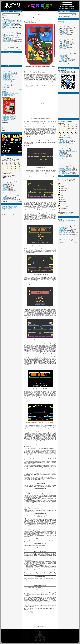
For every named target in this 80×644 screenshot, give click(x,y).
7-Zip (12, 178)
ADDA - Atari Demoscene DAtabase (65, 121)
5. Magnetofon (62, 190)
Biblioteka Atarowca (6, 97)
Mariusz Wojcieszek (63, 148)
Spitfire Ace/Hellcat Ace (7, 191)
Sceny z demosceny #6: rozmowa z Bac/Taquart (12, 22)
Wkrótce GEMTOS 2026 (7, 21)
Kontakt (3, 131)
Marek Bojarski (62, 158)
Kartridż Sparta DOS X (7, 72)
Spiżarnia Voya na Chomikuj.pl (8, 119)
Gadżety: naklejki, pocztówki (64, 169)
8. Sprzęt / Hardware (63, 58)
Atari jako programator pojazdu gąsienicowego (11, 37)
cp (76, 125)
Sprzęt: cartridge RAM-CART (64, 170)
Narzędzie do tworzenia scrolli (8, 71)
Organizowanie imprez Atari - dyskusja (9, 206)
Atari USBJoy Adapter (63, 166)
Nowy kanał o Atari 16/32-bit (8, 29)
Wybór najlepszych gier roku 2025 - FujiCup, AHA (12, 31)
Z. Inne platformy (63, 209)
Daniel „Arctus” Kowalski (63, 146)
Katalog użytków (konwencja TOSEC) (66, 212)
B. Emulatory (62, 200)
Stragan (60, 163)
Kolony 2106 (5, 189)
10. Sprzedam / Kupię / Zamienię (65, 60)
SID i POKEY (61, 48)
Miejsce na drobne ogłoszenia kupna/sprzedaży (68, 170)
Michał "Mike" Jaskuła (63, 144)
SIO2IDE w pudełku (62, 240)
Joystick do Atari (62, 228)
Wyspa (4, 192)
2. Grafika (61, 185)
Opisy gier (4, 180)
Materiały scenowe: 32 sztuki (8, 116)
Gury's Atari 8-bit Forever (7, 125)
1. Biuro (61, 183)
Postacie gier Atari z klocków (8, 46)
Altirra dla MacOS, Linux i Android (65, 35)
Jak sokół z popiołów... (7, 45)
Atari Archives (5, 127)
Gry (61, 17)
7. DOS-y (61, 194)
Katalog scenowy (61, 123)
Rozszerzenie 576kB (63, 236)
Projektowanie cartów (63, 227)
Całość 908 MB (62, 210)
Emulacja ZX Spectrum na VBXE (9, 79)
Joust (4, 185)
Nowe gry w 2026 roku (7, 69)
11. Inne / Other (62, 61)
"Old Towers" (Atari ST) (7, 181)
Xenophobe (5, 187)
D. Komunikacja (62, 203)
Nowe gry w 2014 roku (7, 86)
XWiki (4, 124)
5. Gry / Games (62, 56)
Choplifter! (4, 184)
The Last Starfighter (6, 194)
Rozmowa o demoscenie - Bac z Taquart (10, 19)
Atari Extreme (5, 43)
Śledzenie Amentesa (63, 150)
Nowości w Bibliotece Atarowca (8, 36)
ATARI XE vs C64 (62, 30)
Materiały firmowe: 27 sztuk (8, 118)
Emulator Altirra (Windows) (7, 95)
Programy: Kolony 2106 (63, 167)
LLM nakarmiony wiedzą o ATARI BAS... (66, 43)
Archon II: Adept (6, 190)
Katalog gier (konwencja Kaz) (8, 158)
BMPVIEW (5, 84)
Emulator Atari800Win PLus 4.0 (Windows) (11, 94)
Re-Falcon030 (5, 40)
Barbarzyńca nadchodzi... (7, 39)
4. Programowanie (63, 188)
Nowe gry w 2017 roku (7, 77)
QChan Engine (5, 88)
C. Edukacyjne (62, 201)
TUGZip (14, 178)
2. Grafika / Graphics (63, 53)
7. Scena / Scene (62, 58)
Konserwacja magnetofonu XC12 (9, 75)
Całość (5, 178)
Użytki (65, 17)
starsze (20, 90)
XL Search (4, 129)
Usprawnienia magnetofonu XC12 (9, 73)
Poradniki (4, 68)
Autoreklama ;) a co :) (63, 31)
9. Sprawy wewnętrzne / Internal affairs (66, 59)
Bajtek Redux (5, 120)
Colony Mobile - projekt (6, 209)
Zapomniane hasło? (62, 8)
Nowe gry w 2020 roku (7, 76)
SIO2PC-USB (61, 223)
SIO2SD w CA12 (62, 225)
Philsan (35, 547)
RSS (20, 16)
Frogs (4, 183)
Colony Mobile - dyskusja (7, 208)
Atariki (4, 123)
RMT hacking (61, 22)
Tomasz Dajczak (62, 142)
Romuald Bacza (62, 149)
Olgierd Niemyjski (62, 159)
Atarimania (4, 126)
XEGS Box (61, 238)
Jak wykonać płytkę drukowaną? (65, 234)
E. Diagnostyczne (63, 205)
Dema (69, 17)
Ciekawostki (61, 41)
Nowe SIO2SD (62, 224)
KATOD (60, 147)
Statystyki (4, 210)
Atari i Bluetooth (62, 222)
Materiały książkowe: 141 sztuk (8, 117)
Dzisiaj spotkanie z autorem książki (9, 34)
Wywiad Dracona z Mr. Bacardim (65, 141)
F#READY (61, 145)
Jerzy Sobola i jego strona (64, 39)
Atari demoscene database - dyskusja (9, 207)
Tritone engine (5, 87)
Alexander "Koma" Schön (64, 155)
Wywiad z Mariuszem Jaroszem (65, 140)
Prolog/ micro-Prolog (63, 33)
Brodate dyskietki (6, 48)
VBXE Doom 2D (62, 37)
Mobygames (38, 445)
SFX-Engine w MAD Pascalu (8, 70)
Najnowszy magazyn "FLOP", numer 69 (10, 25)
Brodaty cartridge (6, 33)
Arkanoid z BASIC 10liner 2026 (65, 44)
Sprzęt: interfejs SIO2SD (63, 173)
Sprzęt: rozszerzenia (63, 168)
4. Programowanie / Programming (65, 55)
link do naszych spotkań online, (65, 71)
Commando (5, 186)
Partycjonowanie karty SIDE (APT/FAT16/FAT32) (12, 82)
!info (68, 128)
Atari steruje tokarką (63, 241)
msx (72, 130)
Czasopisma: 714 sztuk (7, 115)
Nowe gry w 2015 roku (7, 81)
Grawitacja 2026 (62, 24)
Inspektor (4, 199)
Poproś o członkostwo (71, 8)
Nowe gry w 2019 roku (7, 76)
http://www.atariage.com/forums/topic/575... (37, 509)
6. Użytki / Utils (62, 57)
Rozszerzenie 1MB (62, 230)
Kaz (35, 484)
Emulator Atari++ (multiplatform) (8, 94)
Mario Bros (5, 186)
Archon (4, 193)
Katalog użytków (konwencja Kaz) (65, 178)
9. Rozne (61, 198)
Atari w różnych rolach (63, 239)
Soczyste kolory (62, 237)
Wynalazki (60, 219)
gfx (76, 126)
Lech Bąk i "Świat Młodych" (64, 143)
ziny (68, 136)
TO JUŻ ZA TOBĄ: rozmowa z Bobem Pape (67, 152)
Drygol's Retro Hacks (6, 128)
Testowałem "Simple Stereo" (64, 230)
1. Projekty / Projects (63, 52)
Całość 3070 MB (6, 174)
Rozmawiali (60, 139)
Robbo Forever (5, 188)
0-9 (3, 163)
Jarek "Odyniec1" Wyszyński (64, 157)
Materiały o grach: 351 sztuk (8, 118)
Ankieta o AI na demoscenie (8, 27)
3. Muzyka (61, 187)
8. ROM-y (61, 196)
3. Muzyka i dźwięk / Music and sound (66, 54)
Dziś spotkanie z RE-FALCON (8, 41)
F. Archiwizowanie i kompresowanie (66, 207)
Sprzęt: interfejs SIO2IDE (64, 172)
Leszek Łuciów (62, 151)
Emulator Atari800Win (7, 93)
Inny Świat (4, 198)
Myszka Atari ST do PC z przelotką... (66, 26)
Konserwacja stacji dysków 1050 (9, 74)
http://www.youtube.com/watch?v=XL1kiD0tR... (33, 574)
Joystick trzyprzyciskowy (63, 231)
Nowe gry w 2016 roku (7, 80)
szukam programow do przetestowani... (66, 28)
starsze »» (20, 50)
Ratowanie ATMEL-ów (63, 226)
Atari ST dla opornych (7, 85)
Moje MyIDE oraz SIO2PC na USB (65, 232)
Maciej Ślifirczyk (62, 156)
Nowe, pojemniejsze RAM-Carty (65, 164)
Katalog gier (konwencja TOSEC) (8, 176)
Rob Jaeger (61, 153)
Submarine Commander (7, 182)
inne (12, 172)
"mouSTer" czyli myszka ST (64, 165)
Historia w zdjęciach (63, 46)
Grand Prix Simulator (6, 200)
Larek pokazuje (5, 78)
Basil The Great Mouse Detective (9, 196)
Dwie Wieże (5, 195)
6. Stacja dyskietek (63, 192)
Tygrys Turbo (61, 229)
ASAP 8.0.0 (5, 44)
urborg (35, 517)
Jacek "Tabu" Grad (62, 154)
